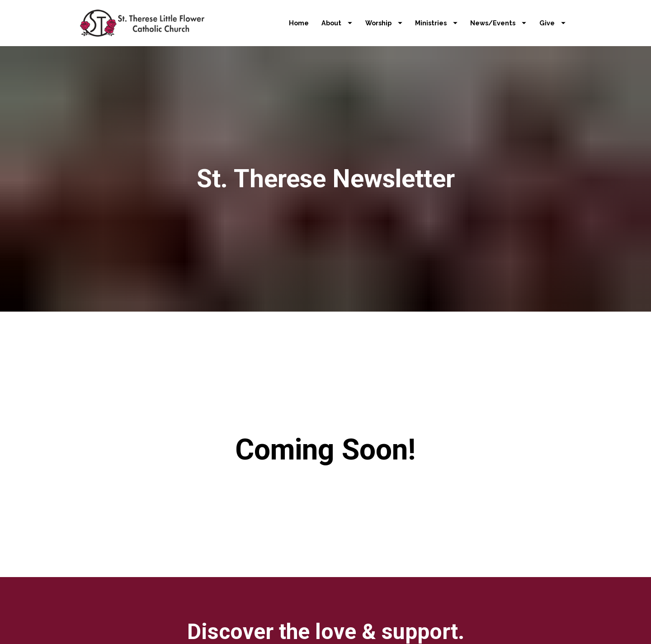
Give (552, 23)
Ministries (436, 23)
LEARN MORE (326, 625)
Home (299, 23)
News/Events (498, 23)
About (337, 23)
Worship (384, 23)
